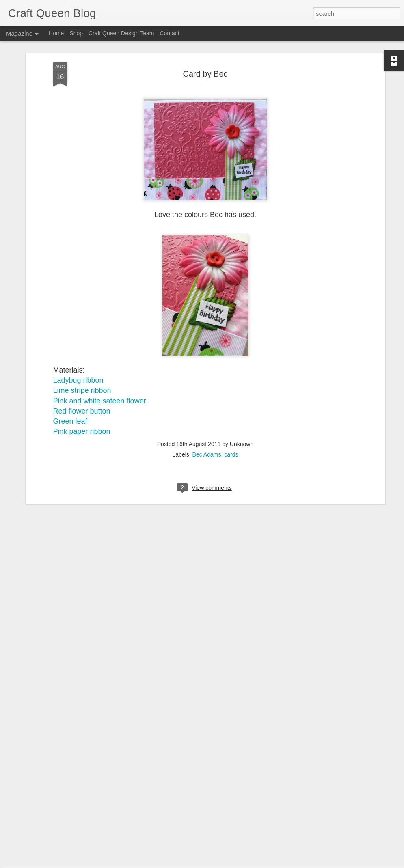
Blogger (228, 864)
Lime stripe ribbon (82, 298)
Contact (169, 33)
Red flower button (82, 318)
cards (231, 362)
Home (56, 33)
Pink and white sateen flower (100, 308)
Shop (76, 33)
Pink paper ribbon (82, 338)
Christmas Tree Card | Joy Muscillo (176, 675)
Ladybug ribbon (78, 287)
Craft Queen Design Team (121, 33)
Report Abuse (251, 864)
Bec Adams (207, 362)
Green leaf (70, 328)
